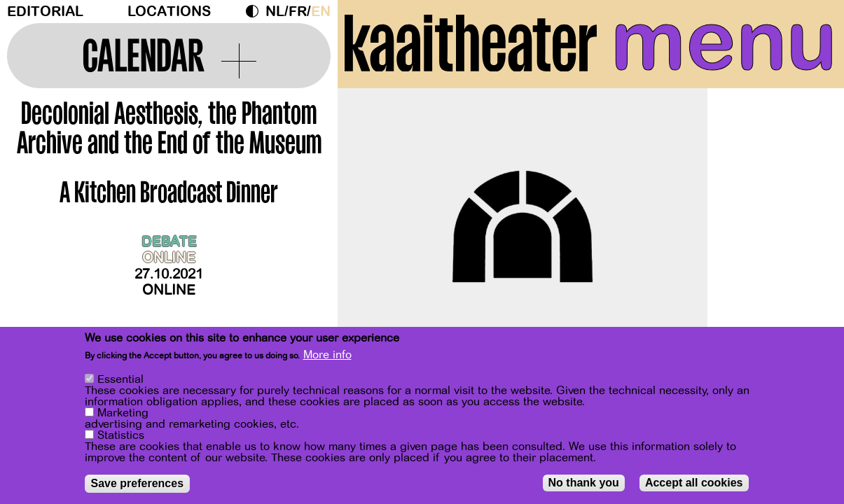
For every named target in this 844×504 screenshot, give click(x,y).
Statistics (121, 435)
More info (327, 355)
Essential (120, 379)
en (321, 12)
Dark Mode (256, 11)
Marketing (123, 413)
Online (169, 290)
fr (298, 12)
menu (724, 42)
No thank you (584, 483)
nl (275, 12)
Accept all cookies (694, 483)
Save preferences (138, 483)
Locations (169, 12)
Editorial (45, 12)
